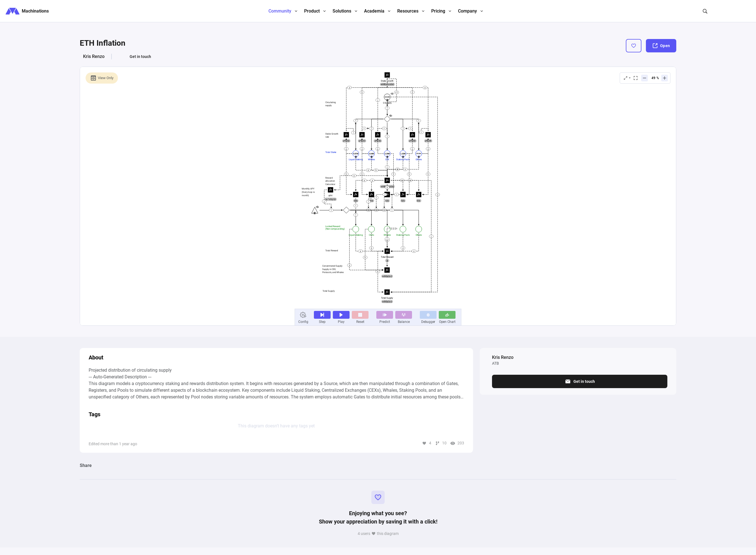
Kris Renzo (94, 56)
